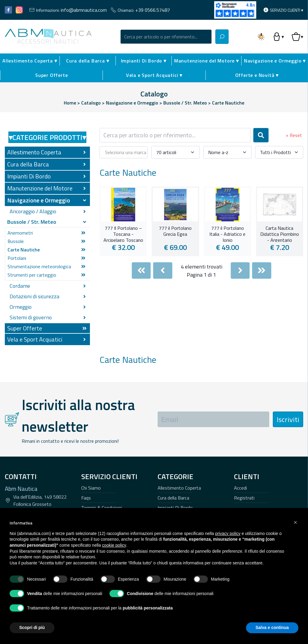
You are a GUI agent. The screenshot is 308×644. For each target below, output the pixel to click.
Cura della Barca (173, 498)
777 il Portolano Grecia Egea (175, 231)
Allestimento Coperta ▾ (30, 61)
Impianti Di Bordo (175, 508)
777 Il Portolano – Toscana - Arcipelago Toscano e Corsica (123, 233)
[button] (295, 522)
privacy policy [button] (228, 533)
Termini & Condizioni (102, 508)
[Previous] (163, 270)
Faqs (86, 498)
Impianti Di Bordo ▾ (144, 61)
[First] (141, 270)
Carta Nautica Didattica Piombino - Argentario (280, 233)
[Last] (262, 270)
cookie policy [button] (114, 545)
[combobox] (166, 37)
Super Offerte (51, 75)
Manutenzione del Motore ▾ (206, 61)
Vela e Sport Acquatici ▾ (154, 75)
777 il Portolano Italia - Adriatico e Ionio (227, 233)
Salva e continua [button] (272, 627)
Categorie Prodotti (47, 137)
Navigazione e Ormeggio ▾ (275, 61)
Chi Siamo (91, 488)
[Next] (240, 270)
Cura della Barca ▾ (88, 61)
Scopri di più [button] (32, 627)
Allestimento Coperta (179, 488)
